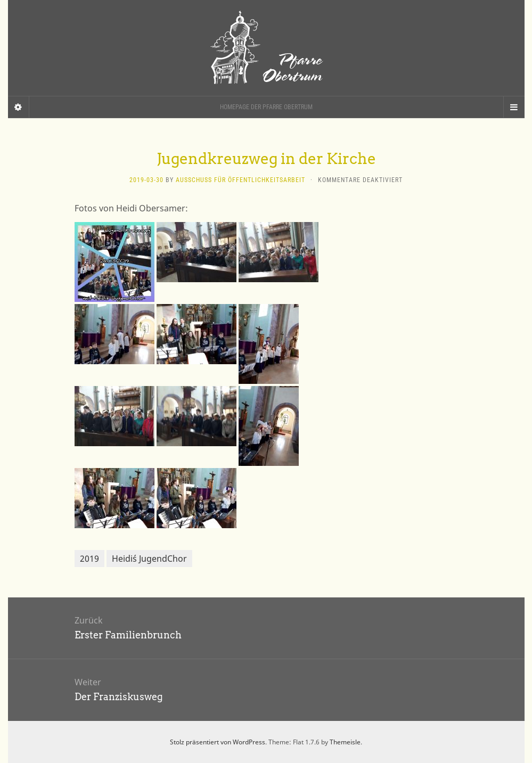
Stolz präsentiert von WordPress (218, 742)
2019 (89, 559)
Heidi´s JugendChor (149, 559)
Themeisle (345, 742)
